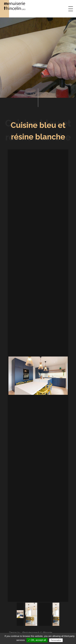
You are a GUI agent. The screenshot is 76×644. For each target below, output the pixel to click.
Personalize (56, 640)
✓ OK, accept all (37, 640)
